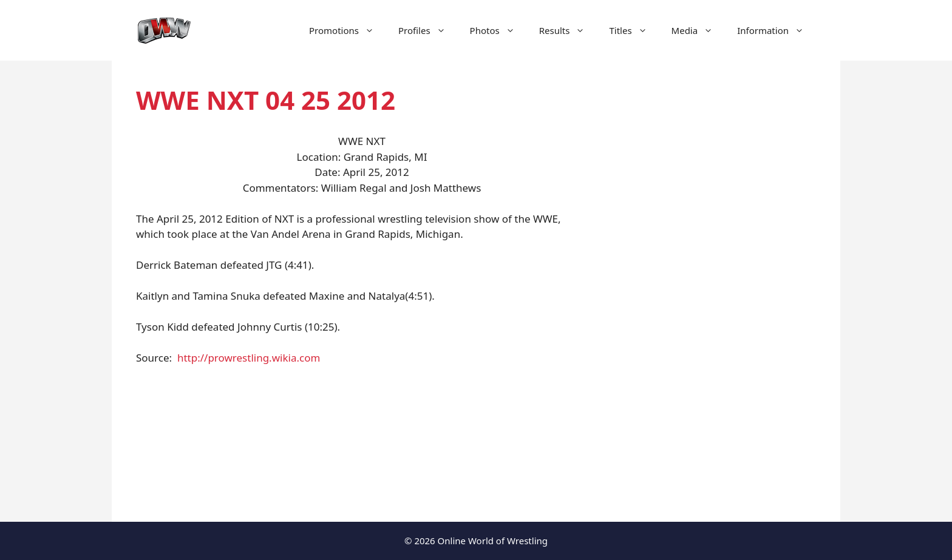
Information (777, 30)
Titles (634, 30)
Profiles (428, 30)
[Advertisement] (714, 291)
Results (568, 30)
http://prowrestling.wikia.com (249, 358)
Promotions (348, 30)
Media (699, 30)
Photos (498, 30)
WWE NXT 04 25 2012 (266, 100)
